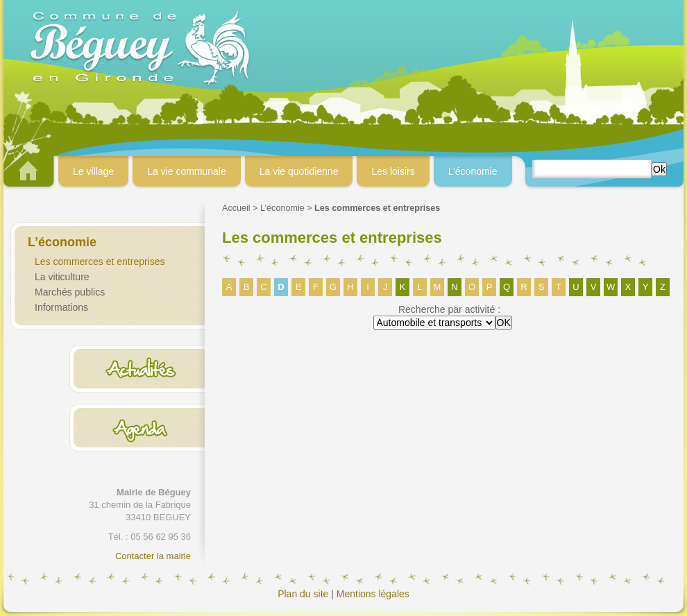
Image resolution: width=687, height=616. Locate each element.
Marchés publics (70, 292)
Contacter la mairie (153, 556)
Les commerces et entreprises (100, 262)
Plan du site (303, 594)
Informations (61, 307)
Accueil (236, 208)
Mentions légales (373, 594)
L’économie (282, 208)
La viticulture (62, 277)
